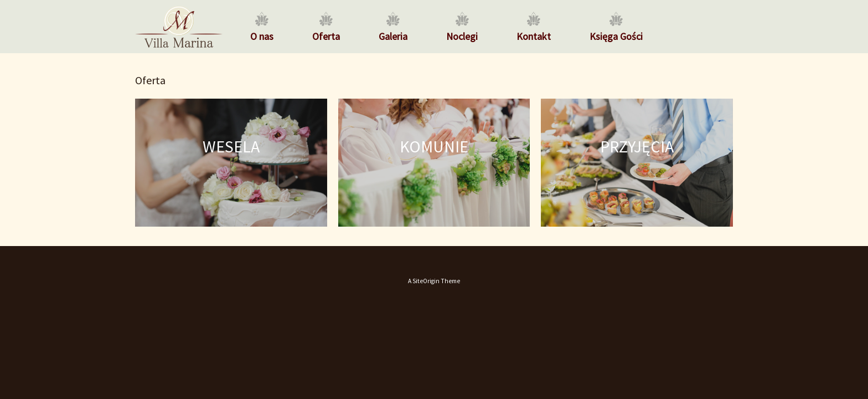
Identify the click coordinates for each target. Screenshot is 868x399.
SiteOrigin (426, 281)
